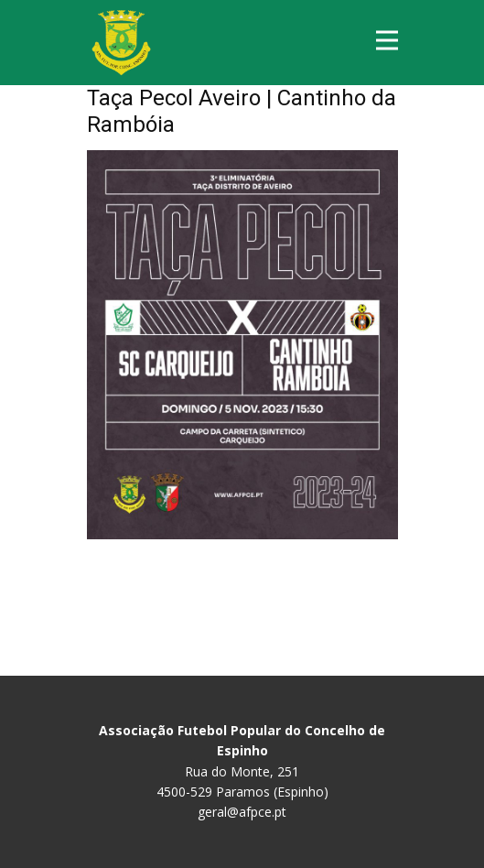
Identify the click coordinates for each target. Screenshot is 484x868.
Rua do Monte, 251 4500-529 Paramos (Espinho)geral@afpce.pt (242, 771)
